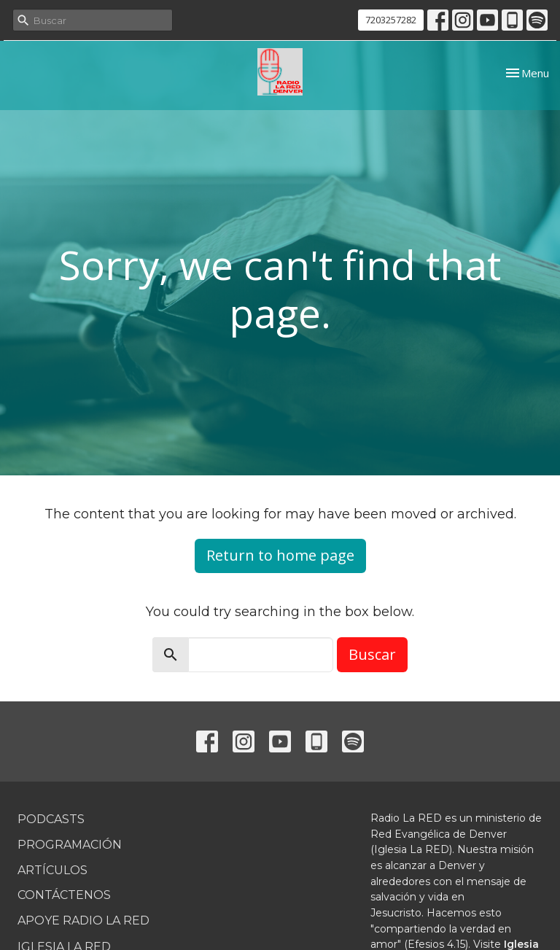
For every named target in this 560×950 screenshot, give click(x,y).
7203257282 (391, 20)
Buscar (372, 654)
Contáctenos (64, 895)
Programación (70, 845)
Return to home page (280, 555)
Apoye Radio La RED (83, 920)
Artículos (52, 870)
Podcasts (51, 819)
